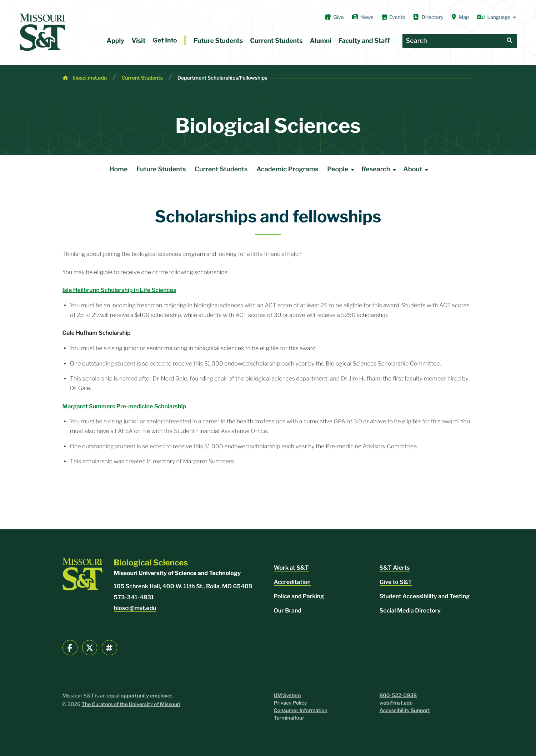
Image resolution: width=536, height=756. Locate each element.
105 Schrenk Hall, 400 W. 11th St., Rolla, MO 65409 (183, 586)
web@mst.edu (396, 703)
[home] (42, 32)
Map (460, 17)
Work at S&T (291, 568)
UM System (287, 695)
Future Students (219, 41)
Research (380, 170)
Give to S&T (396, 582)
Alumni (321, 41)
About (417, 170)
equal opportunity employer (140, 696)
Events (394, 17)
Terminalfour (289, 718)
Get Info (165, 41)
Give (334, 17)
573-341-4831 (134, 597)
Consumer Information (301, 710)
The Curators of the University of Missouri (131, 704)
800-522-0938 (398, 695)
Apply (116, 41)
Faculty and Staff (364, 41)
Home (118, 169)
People (342, 170)
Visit (138, 41)
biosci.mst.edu (90, 78)
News (363, 17)
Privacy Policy (290, 703)
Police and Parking (299, 596)
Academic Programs (287, 169)
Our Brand (288, 611)
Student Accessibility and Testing (425, 596)
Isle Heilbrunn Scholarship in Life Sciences (119, 290)
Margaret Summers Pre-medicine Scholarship (124, 406)
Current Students (276, 41)
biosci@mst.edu (135, 608)
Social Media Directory (410, 611)
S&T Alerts (395, 568)
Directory (428, 17)
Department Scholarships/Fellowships (222, 78)
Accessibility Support (405, 710)
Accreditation (292, 582)
